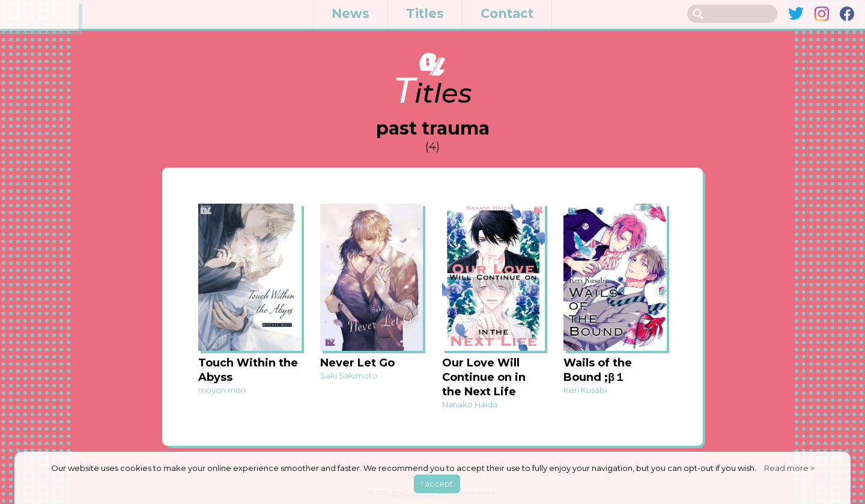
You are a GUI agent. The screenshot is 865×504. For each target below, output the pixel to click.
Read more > (789, 468)
